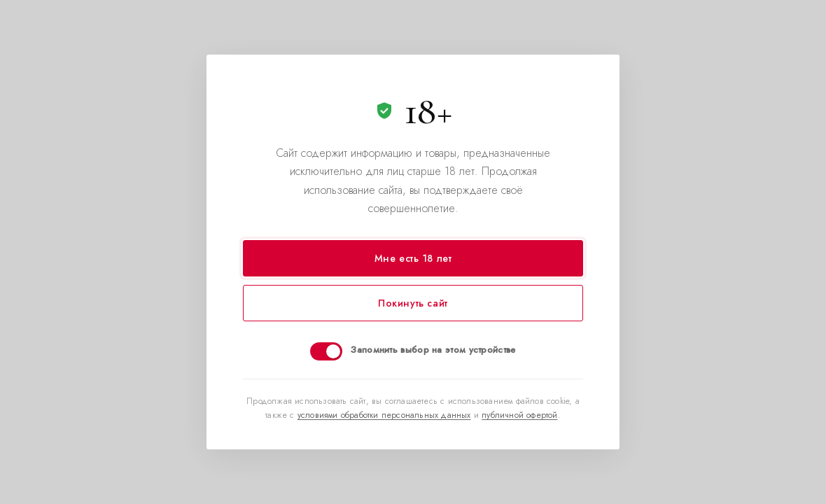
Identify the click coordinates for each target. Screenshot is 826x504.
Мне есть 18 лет (413, 258)
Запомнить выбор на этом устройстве (433, 350)
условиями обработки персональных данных (384, 415)
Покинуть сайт (413, 303)
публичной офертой (519, 415)
